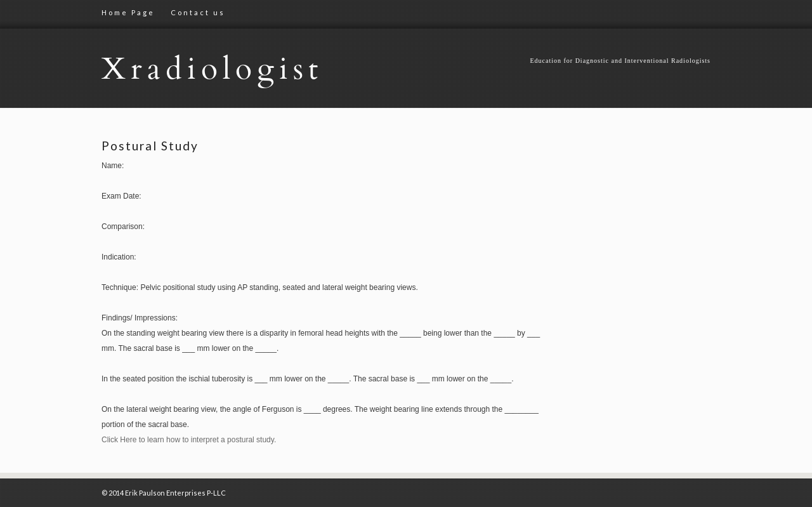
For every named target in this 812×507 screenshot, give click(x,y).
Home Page (128, 12)
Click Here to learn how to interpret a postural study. (189, 440)
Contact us (198, 12)
